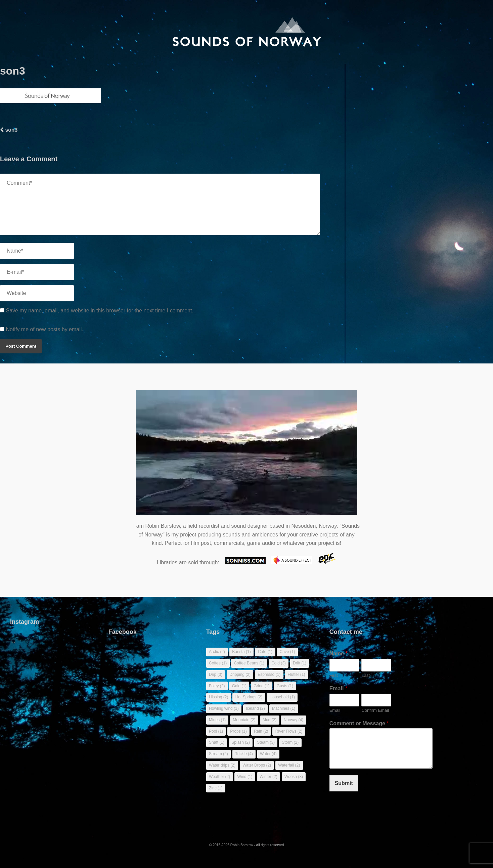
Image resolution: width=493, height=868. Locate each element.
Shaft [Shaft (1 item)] (217, 742)
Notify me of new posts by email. (44, 329)
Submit (344, 783)
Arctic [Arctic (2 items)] (217, 652)
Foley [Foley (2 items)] (217, 686)
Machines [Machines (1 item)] (284, 708)
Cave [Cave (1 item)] (287, 652)
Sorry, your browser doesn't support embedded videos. (246, 456)
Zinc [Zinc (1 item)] (216, 788)
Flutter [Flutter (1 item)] (297, 675)
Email (338, 688)
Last (366, 675)
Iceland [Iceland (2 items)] (255, 708)
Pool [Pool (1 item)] (216, 731)
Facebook (123, 632)
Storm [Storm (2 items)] (290, 742)
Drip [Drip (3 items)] (216, 675)
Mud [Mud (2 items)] (270, 720)
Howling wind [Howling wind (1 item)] (224, 708)
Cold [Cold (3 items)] (279, 663)
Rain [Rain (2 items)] (261, 731)
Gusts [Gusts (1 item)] (285, 686)
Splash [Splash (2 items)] (241, 742)
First (334, 675)
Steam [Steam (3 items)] (266, 742)
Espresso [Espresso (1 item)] (269, 675)
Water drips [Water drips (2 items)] (222, 765)
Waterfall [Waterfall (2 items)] (289, 765)
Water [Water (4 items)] (268, 754)
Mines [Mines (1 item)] (217, 720)
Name (339, 654)
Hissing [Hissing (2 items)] (218, 697)
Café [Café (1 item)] (265, 652)
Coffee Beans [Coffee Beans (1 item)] (249, 663)
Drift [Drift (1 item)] (300, 663)
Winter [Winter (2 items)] (268, 777)
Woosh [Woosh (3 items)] (294, 777)
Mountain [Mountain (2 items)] (244, 720)
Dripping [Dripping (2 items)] (240, 675)
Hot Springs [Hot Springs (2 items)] (249, 697)
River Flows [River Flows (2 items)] (289, 731)
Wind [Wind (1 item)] (245, 777)
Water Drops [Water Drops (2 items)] (257, 765)
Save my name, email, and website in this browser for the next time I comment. (99, 311)
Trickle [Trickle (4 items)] (244, 754)
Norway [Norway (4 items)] (293, 720)
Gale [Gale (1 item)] (239, 686)
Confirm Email (375, 710)
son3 (9, 130)
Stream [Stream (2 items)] (218, 754)
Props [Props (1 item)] (238, 731)
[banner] (247, 32)
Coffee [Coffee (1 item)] (218, 663)
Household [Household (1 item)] (282, 697)
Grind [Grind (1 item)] (261, 686)
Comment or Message (359, 723)
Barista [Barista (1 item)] (241, 652)
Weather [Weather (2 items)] (219, 777)
